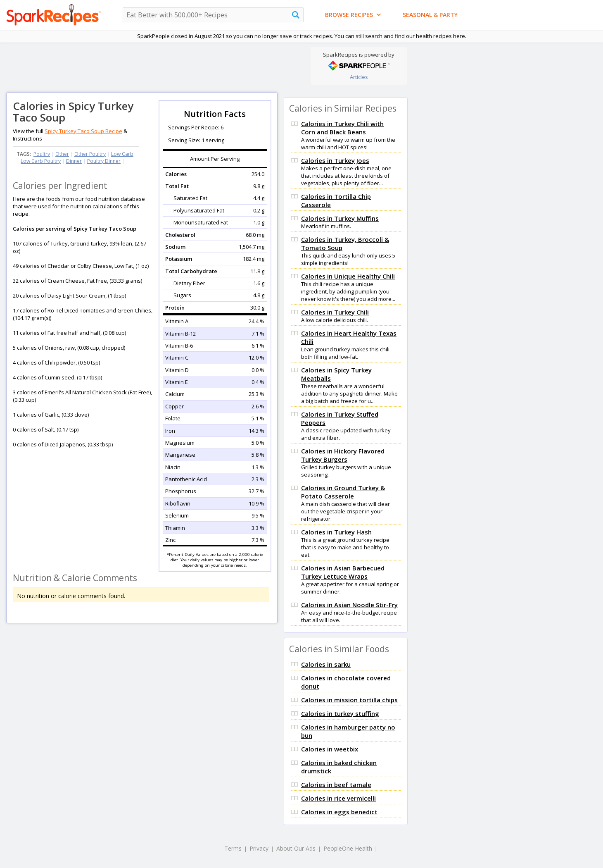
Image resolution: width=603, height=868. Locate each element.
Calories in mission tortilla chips (349, 700)
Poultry (42, 154)
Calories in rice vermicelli (338, 798)
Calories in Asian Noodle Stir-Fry (349, 605)
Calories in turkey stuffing (340, 713)
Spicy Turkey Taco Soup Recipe (83, 131)
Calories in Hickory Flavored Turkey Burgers (343, 455)
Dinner (74, 161)
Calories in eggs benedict (339, 812)
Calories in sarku (326, 664)
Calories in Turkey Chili (335, 312)
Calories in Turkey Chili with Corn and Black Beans (342, 128)
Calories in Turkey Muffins (340, 218)
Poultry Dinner (104, 161)
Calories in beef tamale (336, 785)
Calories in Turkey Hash (336, 532)
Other (62, 154)
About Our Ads (296, 848)
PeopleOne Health (348, 848)
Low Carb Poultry (41, 161)
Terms (233, 848)
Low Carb (122, 154)
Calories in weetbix (330, 749)
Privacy (259, 848)
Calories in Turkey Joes (335, 160)
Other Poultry (90, 154)
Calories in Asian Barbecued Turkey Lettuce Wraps (343, 572)
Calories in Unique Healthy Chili (348, 276)
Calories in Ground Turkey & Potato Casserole (343, 492)
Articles (359, 77)
